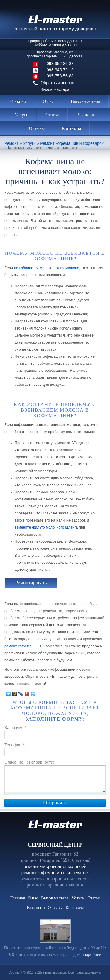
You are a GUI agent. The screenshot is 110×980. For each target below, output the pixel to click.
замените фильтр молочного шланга (46, 527)
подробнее (91, 954)
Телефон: (14, 745)
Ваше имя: (15, 728)
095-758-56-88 (60, 76)
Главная (18, 101)
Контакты (72, 128)
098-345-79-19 (60, 70)
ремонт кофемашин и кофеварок (55, 872)
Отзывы (37, 128)
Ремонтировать (31, 583)
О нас (48, 101)
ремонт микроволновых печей (55, 866)
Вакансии (86, 115)
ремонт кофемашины (23, 646)
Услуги (21, 115)
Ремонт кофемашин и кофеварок (72, 143)
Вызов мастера (55, 89)
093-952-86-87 (60, 64)
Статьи (52, 115)
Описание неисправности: (29, 762)
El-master (55, 824)
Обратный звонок (57, 83)
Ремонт (11, 143)
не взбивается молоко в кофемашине (47, 268)
